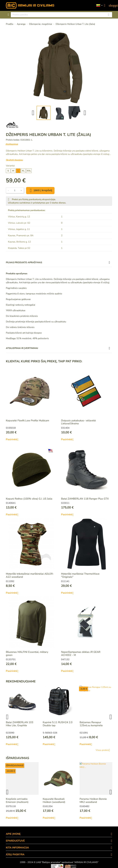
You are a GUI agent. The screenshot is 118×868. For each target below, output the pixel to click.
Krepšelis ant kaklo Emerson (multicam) (17, 800)
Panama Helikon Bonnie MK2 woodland (93, 800)
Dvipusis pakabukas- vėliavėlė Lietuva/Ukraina (78, 422)
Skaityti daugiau (14, 160)
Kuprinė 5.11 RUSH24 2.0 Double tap (58, 724)
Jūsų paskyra (15, 854)
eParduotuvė (15, 841)
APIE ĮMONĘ (13, 834)
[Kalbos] (99, 6)
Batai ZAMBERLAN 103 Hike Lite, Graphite (20, 724)
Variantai (10, 166)
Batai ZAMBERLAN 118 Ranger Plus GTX (85, 499)
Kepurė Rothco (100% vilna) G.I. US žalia (29, 499)
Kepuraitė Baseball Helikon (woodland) (54, 800)
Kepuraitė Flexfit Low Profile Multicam (27, 421)
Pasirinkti (13, 440)
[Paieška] (61, 15)
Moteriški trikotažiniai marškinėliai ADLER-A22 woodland (30, 575)
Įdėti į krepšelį (40, 190)
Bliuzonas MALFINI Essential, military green (27, 653)
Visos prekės (104, 750)
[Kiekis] (15, 190)
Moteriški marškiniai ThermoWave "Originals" (80, 575)
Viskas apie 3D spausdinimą (27, 866)
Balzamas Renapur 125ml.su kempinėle (91, 724)
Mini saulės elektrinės (96, 866)
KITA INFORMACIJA (17, 848)
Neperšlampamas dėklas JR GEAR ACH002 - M (81, 653)
